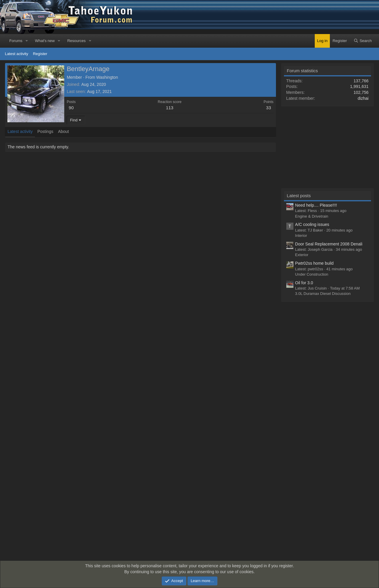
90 (71, 108)
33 (269, 108)
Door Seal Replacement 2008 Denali (329, 244)
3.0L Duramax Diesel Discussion (323, 294)
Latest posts (299, 196)
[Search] (363, 41)
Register (40, 54)
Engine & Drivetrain (312, 216)
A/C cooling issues (312, 224)
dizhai (363, 98)
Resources (76, 41)
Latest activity (16, 54)
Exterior (302, 255)
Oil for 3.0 (304, 283)
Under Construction (312, 274)
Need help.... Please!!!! (316, 205)
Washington (107, 77)
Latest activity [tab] (20, 131)
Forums (16, 41)
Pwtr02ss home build (314, 263)
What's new (45, 41)
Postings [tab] (45, 131)
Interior (301, 236)
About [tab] (64, 131)
